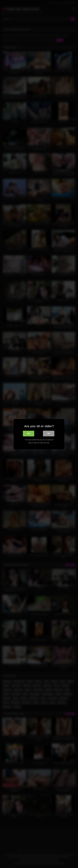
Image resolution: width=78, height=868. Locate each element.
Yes (29, 433)
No (49, 433)
